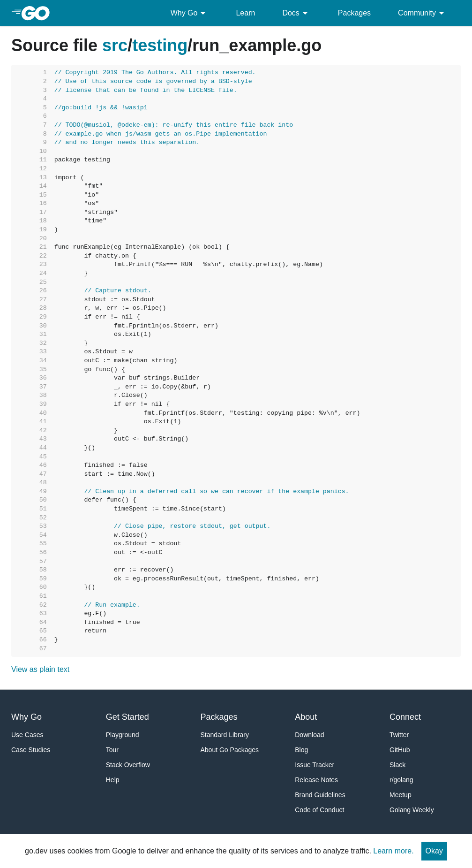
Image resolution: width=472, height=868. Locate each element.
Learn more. (393, 851)
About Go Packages (230, 750)
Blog (301, 750)
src (115, 45)
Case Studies (31, 750)
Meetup (401, 795)
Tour (112, 750)
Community (423, 13)
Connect (405, 717)
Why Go (190, 13)
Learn (245, 13)
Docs (296, 13)
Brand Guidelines (320, 795)
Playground (123, 735)
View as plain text (40, 669)
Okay (434, 851)
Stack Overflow (128, 765)
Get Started (127, 717)
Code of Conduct (319, 810)
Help (113, 780)
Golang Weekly (412, 810)
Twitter (399, 735)
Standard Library (225, 735)
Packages (354, 13)
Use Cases (27, 735)
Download (309, 735)
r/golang (401, 780)
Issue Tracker (315, 765)
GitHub (400, 750)
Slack (397, 765)
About (306, 717)
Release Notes (316, 780)
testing (160, 45)
